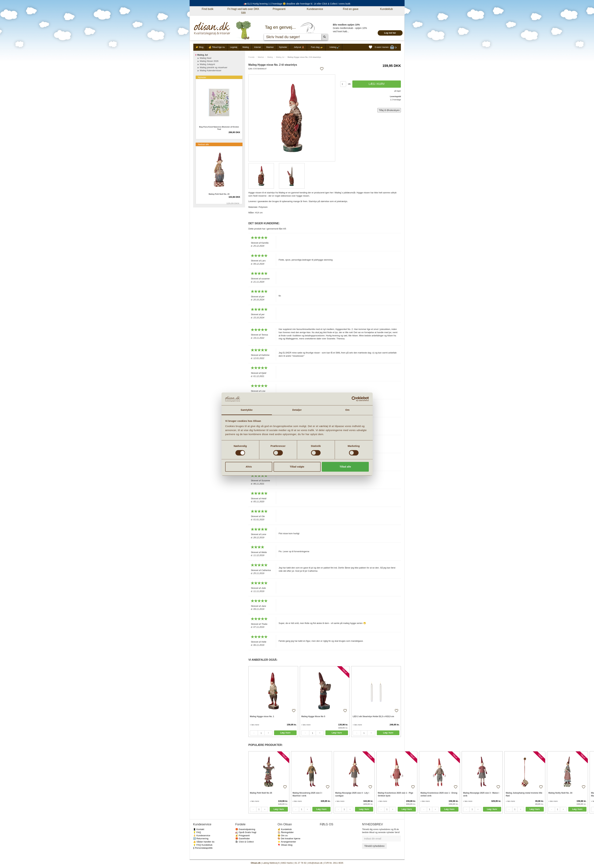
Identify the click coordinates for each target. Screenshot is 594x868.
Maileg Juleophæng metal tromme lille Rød (524, 794)
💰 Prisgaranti (243, 835)
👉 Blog (200, 47)
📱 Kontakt (199, 829)
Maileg (246, 47)
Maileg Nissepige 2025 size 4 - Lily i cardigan (352, 794)
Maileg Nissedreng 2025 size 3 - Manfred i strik (308, 794)
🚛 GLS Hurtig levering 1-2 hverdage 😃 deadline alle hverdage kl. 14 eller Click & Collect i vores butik (297, 4)
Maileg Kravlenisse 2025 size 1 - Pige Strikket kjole (395, 794)
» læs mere (255, 725)
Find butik (207, 9)
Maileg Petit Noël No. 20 (219, 194)
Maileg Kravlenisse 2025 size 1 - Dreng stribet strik (439, 794)
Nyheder (283, 47)
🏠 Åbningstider (286, 832)
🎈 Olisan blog (285, 845)
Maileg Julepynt (207, 64)
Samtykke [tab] (247, 410)
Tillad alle (345, 467)
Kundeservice (315, 9)
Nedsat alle (203, 144)
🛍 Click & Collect (245, 842)
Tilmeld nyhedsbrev (374, 846)
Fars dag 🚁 (317, 47)
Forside (251, 57)
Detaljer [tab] (297, 410)
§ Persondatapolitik (203, 848)
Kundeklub (386, 9)
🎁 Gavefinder (243, 839)
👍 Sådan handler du (204, 842)
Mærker (270, 47)
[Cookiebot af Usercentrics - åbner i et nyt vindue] (354, 399)
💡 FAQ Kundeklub (203, 845)
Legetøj (234, 47)
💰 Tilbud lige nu (217, 47)
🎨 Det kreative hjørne (289, 839)
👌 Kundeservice (202, 835)
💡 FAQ (197, 832)
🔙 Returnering (201, 839)
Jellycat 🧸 (299, 47)
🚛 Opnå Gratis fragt (246, 832)
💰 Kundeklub (285, 829)
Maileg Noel (206, 58)
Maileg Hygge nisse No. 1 (262, 716)
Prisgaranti (279, 9)
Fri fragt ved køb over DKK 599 (243, 11)
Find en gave (351, 9)
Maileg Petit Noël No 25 (261, 793)
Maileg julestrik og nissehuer (214, 67)
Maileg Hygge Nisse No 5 (313, 716)
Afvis (249, 467)
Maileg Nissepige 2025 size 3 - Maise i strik (481, 794)
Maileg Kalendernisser (211, 70)
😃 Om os (283, 835)
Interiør (258, 47)
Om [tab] (347, 410)
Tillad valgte (297, 467)
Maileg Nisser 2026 (209, 61)
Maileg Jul (280, 57)
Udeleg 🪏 (335, 47)
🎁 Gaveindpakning (245, 829)
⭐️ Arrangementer (287, 842)
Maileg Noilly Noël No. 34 (560, 793)
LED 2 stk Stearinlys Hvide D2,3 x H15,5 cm (373, 716)
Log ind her (390, 33)
